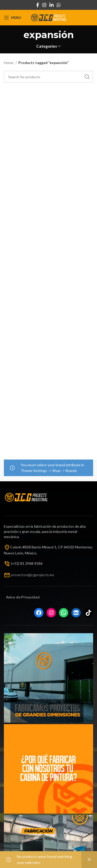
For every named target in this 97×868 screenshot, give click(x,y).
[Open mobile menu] (13, 18)
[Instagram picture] (48, 678)
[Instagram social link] (44, 5)
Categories (47, 46)
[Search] (48, 77)
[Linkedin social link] (51, 5)
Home (9, 63)
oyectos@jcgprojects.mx (34, 574)
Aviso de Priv (17, 597)
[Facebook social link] (38, 5)
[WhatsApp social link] (59, 5)
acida (33, 597)
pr (13, 574)
